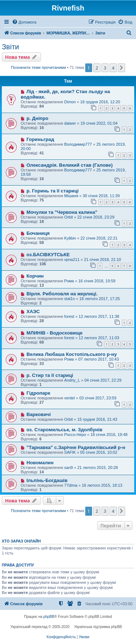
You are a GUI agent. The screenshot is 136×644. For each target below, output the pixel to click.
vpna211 (72, 259)
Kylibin (70, 238)
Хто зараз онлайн (21, 541)
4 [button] (113, 68)
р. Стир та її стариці (50, 375)
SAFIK (70, 452)
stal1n (69, 299)
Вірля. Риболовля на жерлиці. (62, 294)
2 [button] (97, 68)
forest (69, 316)
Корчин (35, 276)
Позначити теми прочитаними (38, 67)
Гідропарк (38, 393)
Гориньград (40, 139)
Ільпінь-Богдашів (47, 480)
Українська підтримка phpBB (98, 627)
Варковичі (39, 414)
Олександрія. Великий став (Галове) (70, 165)
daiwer (70, 123)
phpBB (49, 617)
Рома (69, 281)
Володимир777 (78, 144)
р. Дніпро (37, 118)
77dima (71, 485)
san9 (69, 468)
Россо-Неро (75, 435)
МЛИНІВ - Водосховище (55, 333)
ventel (69, 398)
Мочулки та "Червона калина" (62, 212)
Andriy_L (72, 380)
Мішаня (71, 196)
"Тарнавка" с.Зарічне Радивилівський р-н (76, 447)
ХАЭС (33, 311)
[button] (121, 68)
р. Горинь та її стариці (53, 191)
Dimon (70, 102)
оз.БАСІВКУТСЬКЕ (48, 255)
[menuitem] (24, 22)
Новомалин (40, 463)
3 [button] (105, 68)
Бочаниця (38, 233)
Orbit (69, 217)
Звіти (10, 47)
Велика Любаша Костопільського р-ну (72, 354)
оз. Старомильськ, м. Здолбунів (64, 430)
